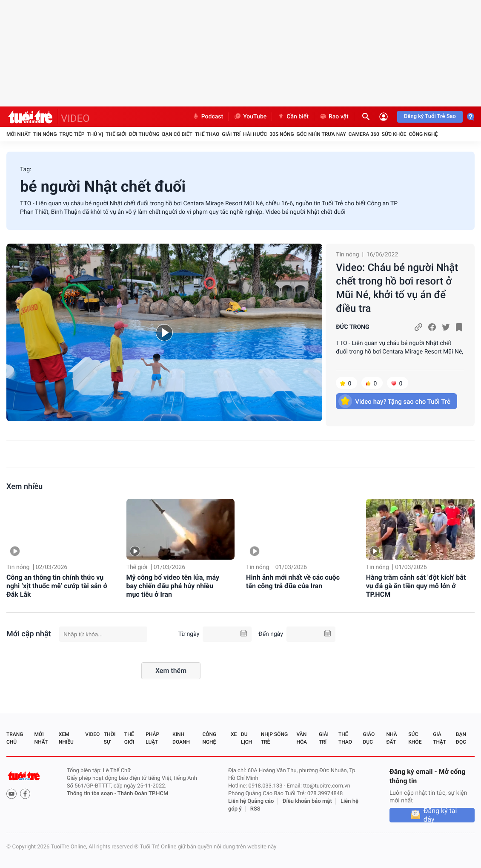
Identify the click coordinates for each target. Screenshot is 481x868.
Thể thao (207, 134)
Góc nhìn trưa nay (321, 134)
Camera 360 (364, 134)
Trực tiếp (72, 134)
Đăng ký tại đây (440, 815)
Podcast (208, 117)
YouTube (250, 117)
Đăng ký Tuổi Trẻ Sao (430, 116)
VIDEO (75, 118)
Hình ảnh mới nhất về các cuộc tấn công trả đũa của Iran (293, 582)
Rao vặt (334, 117)
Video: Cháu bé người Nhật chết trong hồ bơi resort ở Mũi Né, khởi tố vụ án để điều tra (397, 288)
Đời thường (144, 134)
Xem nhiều (24, 487)
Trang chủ (15, 738)
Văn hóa (302, 738)
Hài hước (255, 134)
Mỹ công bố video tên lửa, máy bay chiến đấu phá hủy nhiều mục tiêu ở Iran (173, 586)
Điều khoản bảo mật (307, 801)
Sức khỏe (394, 134)
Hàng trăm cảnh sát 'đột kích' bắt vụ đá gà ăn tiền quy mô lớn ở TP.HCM (416, 586)
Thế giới (116, 134)
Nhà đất (391, 738)
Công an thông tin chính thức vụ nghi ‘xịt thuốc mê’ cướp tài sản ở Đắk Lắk (57, 586)
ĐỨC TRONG (352, 327)
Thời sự (110, 738)
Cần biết (293, 117)
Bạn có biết (177, 134)
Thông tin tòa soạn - (92, 794)
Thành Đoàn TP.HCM (143, 794)
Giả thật (439, 738)
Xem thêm (171, 671)
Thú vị (95, 134)
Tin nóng (45, 134)
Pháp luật (152, 738)
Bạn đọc (461, 738)
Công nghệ (423, 134)
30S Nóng (282, 134)
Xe (234, 734)
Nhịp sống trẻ (274, 738)
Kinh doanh (181, 738)
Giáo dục (369, 738)
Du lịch (246, 738)
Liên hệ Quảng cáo (251, 801)
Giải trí (231, 134)
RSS (255, 809)
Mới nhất (19, 134)
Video (92, 734)
